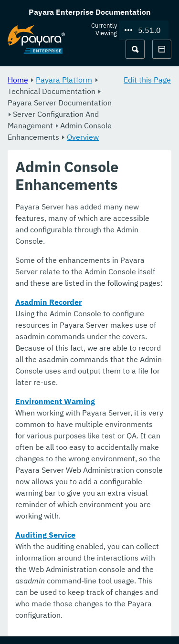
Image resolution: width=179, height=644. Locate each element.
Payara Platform (64, 80)
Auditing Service (45, 535)
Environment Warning (55, 402)
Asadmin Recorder (48, 302)
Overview (83, 137)
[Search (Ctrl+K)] (135, 49)
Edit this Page (147, 80)
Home (18, 80)
